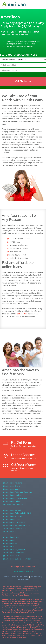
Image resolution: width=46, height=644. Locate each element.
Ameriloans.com (11, 556)
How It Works (16, 577)
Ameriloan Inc (10, 543)
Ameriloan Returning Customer (17, 492)
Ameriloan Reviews (12, 495)
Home (6, 577)
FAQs (26, 577)
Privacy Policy (36, 577)
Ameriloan (9, 547)
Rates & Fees (23, 579)
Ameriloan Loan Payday (14, 522)
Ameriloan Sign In (12, 486)
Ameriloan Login (11, 489)
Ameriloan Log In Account (15, 498)
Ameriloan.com (11, 537)
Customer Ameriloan (13, 504)
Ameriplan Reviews (12, 483)
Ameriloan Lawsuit (12, 510)
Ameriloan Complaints (14, 553)
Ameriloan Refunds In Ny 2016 (17, 513)
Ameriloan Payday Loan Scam (16, 525)
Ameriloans (9, 540)
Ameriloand (9, 532)
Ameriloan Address (12, 516)
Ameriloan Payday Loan (14, 550)
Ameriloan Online (12, 501)
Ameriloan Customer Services (17, 559)
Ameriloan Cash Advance (15, 529)
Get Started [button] (23, 81)
